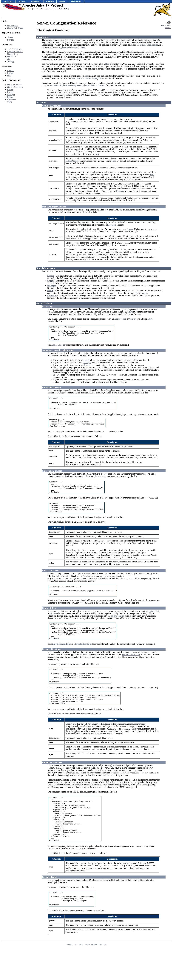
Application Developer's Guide (72, 47)
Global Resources (15, 87)
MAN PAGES (36, 1)
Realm (10, 97)
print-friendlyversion (166, 26)
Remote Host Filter (83, 661)
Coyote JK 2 (13, 54)
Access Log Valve (59, 348)
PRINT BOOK (76, 1)
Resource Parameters (131, 671)
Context (11, 71)
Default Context (14, 85)
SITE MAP (22, 1)
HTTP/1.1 (12, 56)
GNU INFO (50, 1)
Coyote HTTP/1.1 (15, 51)
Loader (10, 90)
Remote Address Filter (61, 661)
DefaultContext (72, 161)
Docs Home (12, 26)
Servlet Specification (149, 45)
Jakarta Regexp (118, 629)
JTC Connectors (14, 49)
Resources (12, 99)
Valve (10, 102)
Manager (11, 94)
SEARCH (62, 1)
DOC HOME (8, 1)
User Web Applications (95, 85)
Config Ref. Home (15, 28)
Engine (10, 73)
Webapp (11, 61)
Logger (10, 92)
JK (8, 59)
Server (10, 37)
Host (9, 75)
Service (10, 40)
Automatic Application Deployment (87, 78)
